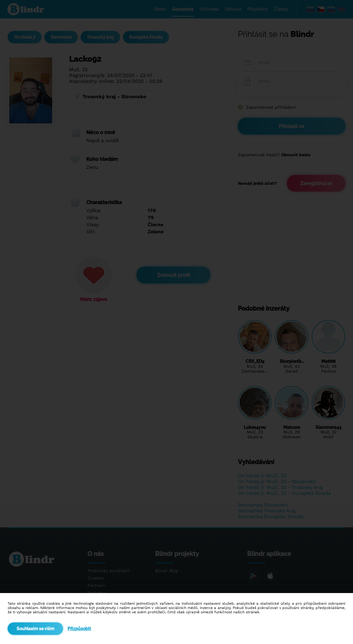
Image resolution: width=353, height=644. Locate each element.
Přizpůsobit (79, 629)
